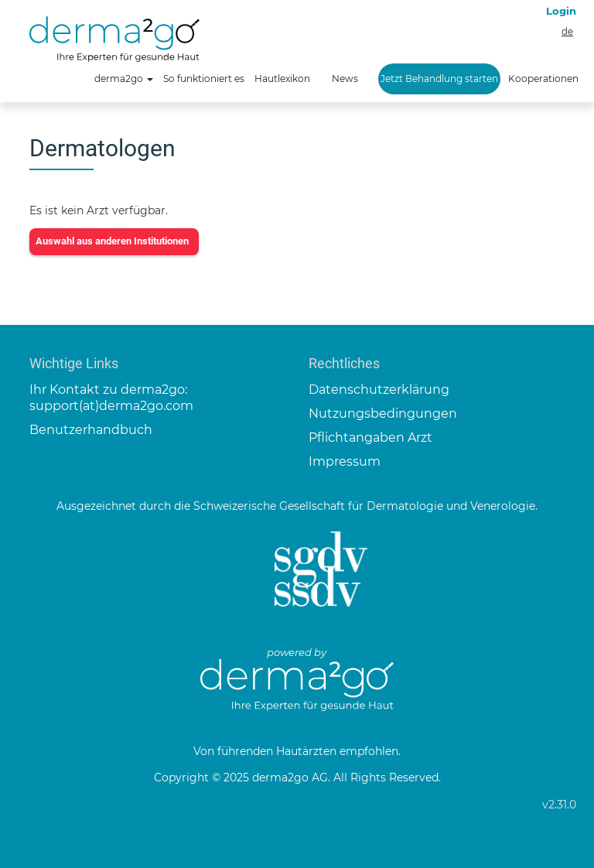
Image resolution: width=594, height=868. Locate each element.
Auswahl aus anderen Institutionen (112, 241)
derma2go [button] (124, 79)
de (567, 32)
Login (561, 11)
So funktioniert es (204, 79)
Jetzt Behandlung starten (439, 79)
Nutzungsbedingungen (383, 413)
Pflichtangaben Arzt (370, 437)
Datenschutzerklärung (379, 390)
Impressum (345, 461)
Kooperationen (543, 79)
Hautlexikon (282, 79)
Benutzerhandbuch (91, 430)
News (345, 79)
